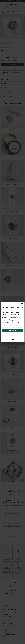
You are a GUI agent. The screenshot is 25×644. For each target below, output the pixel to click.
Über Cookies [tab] (20, 307)
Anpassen (13, 335)
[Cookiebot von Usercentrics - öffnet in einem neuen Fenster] (18, 304)
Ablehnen (12, 339)
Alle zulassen (12, 330)
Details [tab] (12, 307)
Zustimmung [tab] (5, 307)
